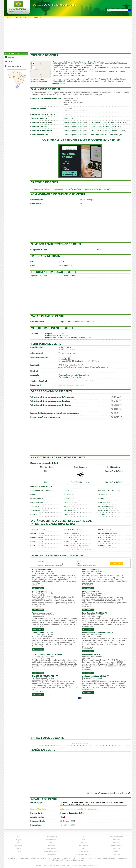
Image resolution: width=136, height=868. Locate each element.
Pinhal (33, 515)
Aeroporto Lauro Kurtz (53, 334)
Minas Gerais (51, 854)
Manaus (33, 537)
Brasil (62, 262)
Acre (19, 837)
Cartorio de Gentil (45, 182)
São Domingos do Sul (104, 189)
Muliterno (101, 502)
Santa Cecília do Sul (105, 510)
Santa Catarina (116, 845)
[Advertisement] (68, 35)
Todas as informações (14, 66)
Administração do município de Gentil (58, 194)
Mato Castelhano (47, 467)
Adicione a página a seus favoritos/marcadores (79, 809)
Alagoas (19, 840)
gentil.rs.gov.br (69, 118)
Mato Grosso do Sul (51, 851)
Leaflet (34, 79)
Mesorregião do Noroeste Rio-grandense (74, 375)
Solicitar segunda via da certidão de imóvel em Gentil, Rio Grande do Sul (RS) (93, 135)
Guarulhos (101, 546)
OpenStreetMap (35, 81)
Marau (109, 68)
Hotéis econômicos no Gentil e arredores (109, 793)
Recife (33, 542)
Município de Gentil (45, 55)
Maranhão (51, 845)
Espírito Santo (51, 840)
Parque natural (36, 385)
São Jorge (68, 510)
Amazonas (19, 846)
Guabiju (67, 515)
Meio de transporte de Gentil (53, 328)
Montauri (101, 498)
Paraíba (84, 840)
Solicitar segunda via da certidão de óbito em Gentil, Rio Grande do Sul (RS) (92, 127)
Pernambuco (84, 845)
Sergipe (116, 851)
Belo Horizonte (103, 533)
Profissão (41, 561)
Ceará (19, 852)
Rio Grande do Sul (66, 266)
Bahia (19, 849)
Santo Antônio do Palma (82, 68)
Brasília (100, 529)
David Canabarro (98, 68)
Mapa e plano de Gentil (48, 316)
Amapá (19, 843)
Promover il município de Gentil (73, 813)
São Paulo (34, 529)
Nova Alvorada (103, 506)
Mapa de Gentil (66, 322)
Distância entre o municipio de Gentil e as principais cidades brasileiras (61, 522)
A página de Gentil (44, 799)
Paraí (66, 506)
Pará (84, 837)
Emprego (11, 57)
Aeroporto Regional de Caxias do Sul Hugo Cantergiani (66, 337)
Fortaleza (34, 533)
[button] (33, 64)
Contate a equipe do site (70, 866)
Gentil (55, 62)
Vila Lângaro (102, 515)
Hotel (10, 62)
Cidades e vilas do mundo (90, 866)
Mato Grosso (51, 848)
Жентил (73, 275)
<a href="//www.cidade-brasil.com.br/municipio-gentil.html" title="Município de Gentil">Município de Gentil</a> (94, 804)
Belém (66, 542)
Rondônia (116, 840)
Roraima (116, 842)
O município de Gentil (46, 89)
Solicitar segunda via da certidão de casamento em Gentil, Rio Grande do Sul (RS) (95, 131)
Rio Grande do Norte (84, 854)
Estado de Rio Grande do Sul (23, 18)
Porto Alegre (69, 546)
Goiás (51, 842)
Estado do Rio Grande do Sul (81, 62)
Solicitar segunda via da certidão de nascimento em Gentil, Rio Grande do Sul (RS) (95, 123)
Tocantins (116, 854)
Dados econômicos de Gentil (52, 391)
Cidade (79, 561)
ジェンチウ (43, 276)
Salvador (67, 533)
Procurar (117, 563)
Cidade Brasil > (10, 18)
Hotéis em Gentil (43, 750)
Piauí (84, 848)
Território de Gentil (46, 344)
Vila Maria (101, 494)
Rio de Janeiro (69, 529)
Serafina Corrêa (36, 510)
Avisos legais (41, 866)
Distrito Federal (51, 837)
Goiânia (100, 537)
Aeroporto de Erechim (53, 336)
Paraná (84, 842)
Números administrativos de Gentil (57, 244)
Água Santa (35, 506)
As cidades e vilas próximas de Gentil (58, 457)
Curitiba (67, 537)
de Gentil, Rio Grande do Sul (54, 5)
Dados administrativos (48, 256)
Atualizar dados (58, 83)
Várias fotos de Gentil (48, 738)
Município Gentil (38, 18)
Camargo (67, 502)
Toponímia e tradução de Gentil (54, 272)
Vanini (66, 494)
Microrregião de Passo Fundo (70, 377)
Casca (92, 189)
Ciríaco (67, 498)
